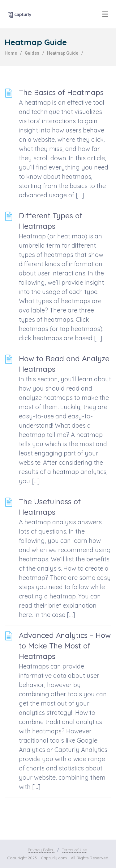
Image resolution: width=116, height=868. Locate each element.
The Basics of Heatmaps (61, 92)
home (11, 53)
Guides (32, 53)
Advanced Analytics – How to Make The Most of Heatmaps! (65, 646)
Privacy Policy (41, 850)
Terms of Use (74, 850)
